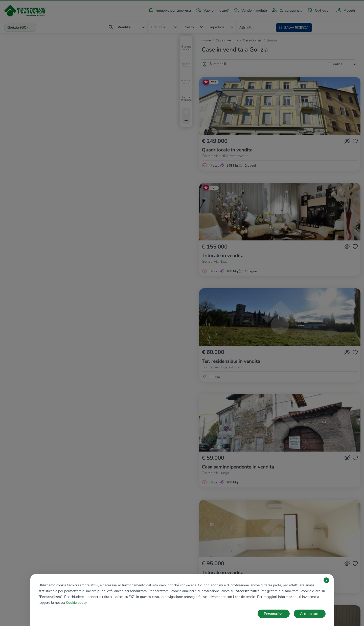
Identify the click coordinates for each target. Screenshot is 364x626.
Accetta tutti (310, 614)
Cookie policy (76, 603)
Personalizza (274, 614)
